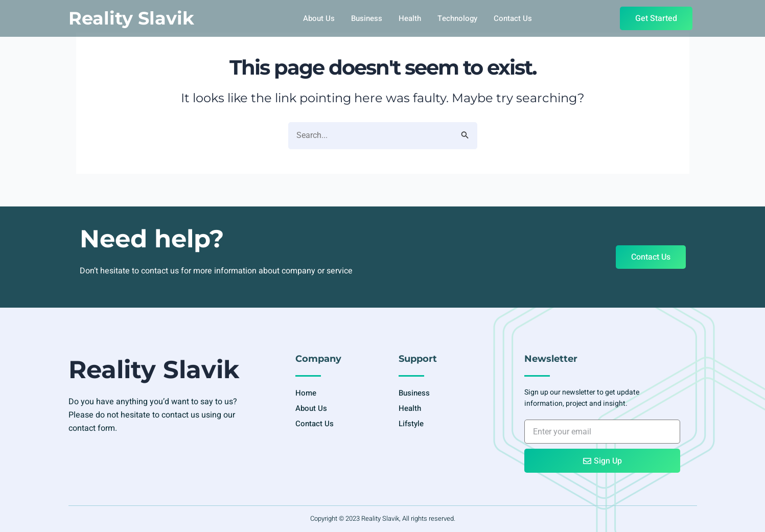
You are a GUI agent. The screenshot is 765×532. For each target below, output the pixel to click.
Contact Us (513, 18)
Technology (457, 18)
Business (367, 18)
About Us (319, 18)
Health (410, 18)
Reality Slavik (131, 18)
